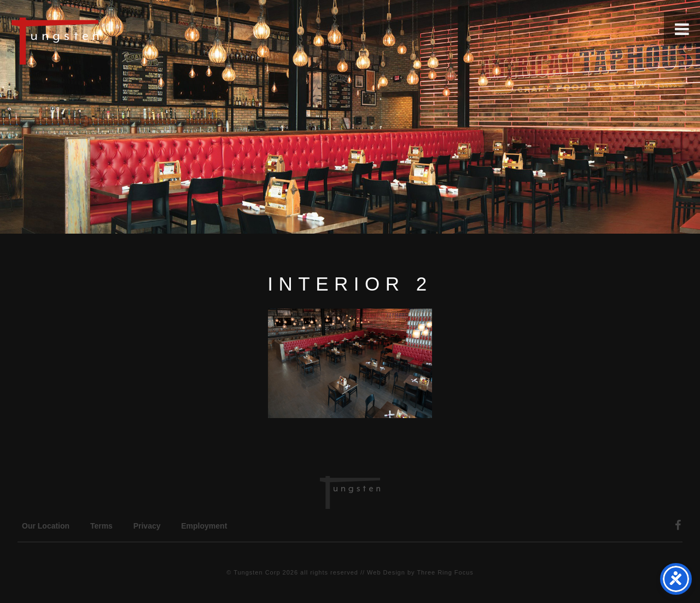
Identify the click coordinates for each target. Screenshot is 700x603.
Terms (101, 526)
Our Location (46, 526)
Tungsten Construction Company (93, 40)
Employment (204, 526)
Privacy (147, 526)
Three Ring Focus (445, 572)
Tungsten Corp (257, 572)
